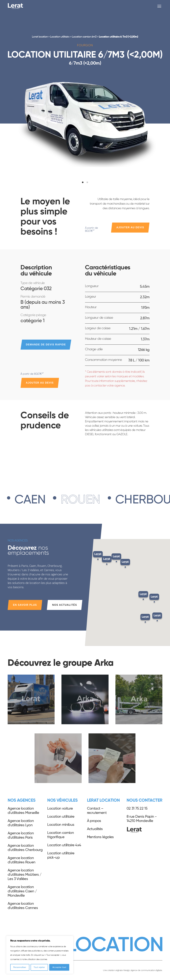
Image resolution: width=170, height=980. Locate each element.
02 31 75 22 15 (137, 809)
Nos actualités (65, 605)
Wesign (126, 970)
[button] (145, 619)
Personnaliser (20, 967)
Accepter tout (59, 967)
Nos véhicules (62, 800)
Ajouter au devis (130, 227)
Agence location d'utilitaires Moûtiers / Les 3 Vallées (25, 875)
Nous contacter (144, 800)
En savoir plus (25, 605)
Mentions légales (100, 837)
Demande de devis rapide (46, 345)
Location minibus (61, 825)
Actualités (95, 829)
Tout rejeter (39, 967)
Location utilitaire (60, 37)
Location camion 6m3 (84, 37)
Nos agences (21, 800)
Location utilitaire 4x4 (64, 845)
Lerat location (40, 37)
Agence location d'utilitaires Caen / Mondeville (22, 891)
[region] (40, 955)
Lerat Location (15, 6)
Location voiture (60, 809)
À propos (94, 821)
